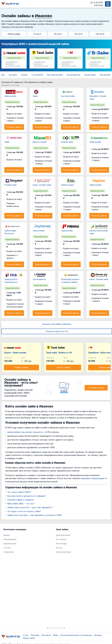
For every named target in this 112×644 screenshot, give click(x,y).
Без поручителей (55, 75)
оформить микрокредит (93, 478)
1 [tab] (48, 628)
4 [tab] (56, 628)
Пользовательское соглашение (76, 635)
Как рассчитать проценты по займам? (26, 496)
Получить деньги (14, 127)
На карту (13, 75)
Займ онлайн (10, 96)
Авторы (98, 635)
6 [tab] (62, 628)
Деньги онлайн (40, 142)
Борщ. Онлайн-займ (42, 185)
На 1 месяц (61, 539)
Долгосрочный (63, 535)
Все (3, 75)
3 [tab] (53, 628)
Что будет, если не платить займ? (24, 511)
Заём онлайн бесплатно (10, 232)
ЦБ (92, 2)
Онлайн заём (67, 142)
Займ (35, 96)
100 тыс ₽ (100, 34)
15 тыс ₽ (37, 34)
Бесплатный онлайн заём (99, 232)
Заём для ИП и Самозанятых (11, 281)
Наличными (90, 75)
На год (59, 548)
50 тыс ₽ (79, 34)
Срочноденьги (39, 279)
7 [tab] (64, 628)
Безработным (10, 543)
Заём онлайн (95, 142)
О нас (26, 635)
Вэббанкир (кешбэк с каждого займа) (70, 281)
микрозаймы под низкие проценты (25, 432)
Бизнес (7, 535)
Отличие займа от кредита (20, 500)
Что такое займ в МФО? (19, 492)
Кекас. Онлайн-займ (99, 279)
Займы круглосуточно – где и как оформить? (30, 507)
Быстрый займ (68, 96)
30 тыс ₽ (58, 34)
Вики (56, 635)
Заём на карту (68, 185)
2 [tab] (50, 628)
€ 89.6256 (98, 5)
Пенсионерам (10, 539)
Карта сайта (29, 638)
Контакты (46, 635)
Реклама (35, 635)
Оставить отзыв (96, 388)
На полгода (61, 543)
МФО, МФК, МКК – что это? (21, 504)
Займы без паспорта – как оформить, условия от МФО (35, 515)
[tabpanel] (28, 541)
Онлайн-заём (10, 185)
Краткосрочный (63, 552)
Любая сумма (14, 34)
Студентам (8, 552)
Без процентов (73, 75)
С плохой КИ (37, 75)
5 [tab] (59, 628)
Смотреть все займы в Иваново (57, 324)
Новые (24, 75)
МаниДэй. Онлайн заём (98, 97)
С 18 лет (7, 548)
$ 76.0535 (98, 2)
